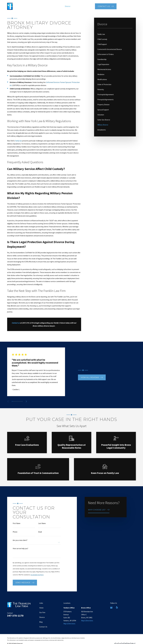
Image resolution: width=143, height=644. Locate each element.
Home (41, 608)
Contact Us (43, 627)
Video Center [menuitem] (88, 6)
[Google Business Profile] (111, 607)
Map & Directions (69, 624)
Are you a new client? (20, 543)
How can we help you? (20, 552)
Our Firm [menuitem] (60, 6)
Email (40, 535)
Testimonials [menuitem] (77, 6)
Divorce (42, 617)
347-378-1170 (128, 6)
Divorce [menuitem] (68, 6)
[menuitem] (115, 34)
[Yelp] (117, 607)
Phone (15, 535)
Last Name (42, 527)
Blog (41, 622)
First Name (17, 527)
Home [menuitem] (52, 6)
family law (18, 141)
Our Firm (42, 612)
